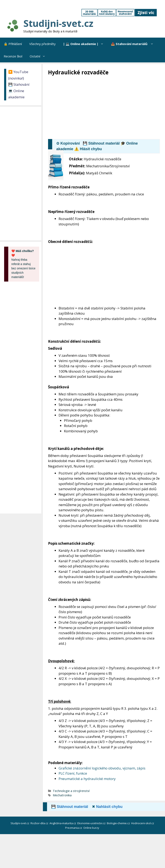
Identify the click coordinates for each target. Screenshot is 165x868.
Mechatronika (62, 795)
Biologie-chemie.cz (119, 823)
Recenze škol (13, 56)
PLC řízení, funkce (73, 773)
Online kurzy (92, 828)
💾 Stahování (19, 84)
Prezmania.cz (74, 828)
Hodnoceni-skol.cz (143, 823)
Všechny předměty (42, 44)
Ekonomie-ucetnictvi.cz (92, 823)
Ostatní (39, 56)
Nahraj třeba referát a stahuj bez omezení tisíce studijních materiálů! (23, 264)
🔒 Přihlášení (13, 44)
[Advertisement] (107, 107)
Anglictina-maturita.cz (63, 823)
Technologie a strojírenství (71, 791)
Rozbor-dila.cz (40, 823)
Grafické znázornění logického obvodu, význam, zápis (102, 768)
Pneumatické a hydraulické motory (87, 779)
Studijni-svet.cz (58, 23)
